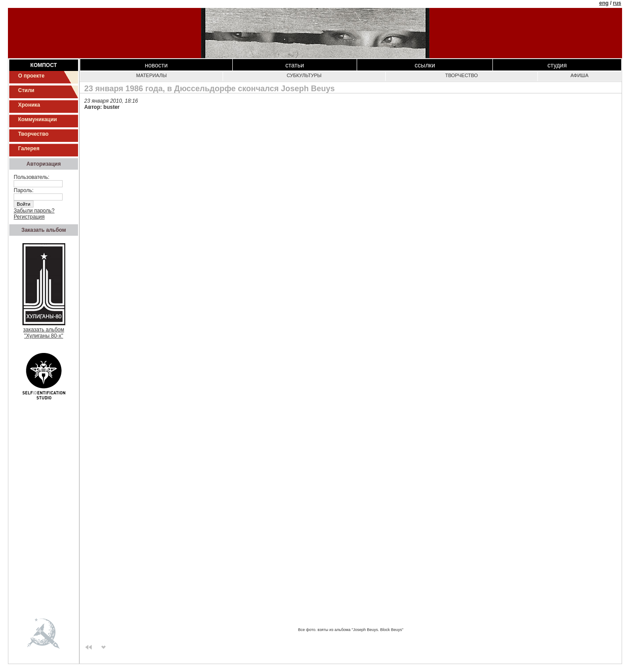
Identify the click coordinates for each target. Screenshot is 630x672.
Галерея (29, 149)
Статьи (294, 65)
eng (604, 3)
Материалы (151, 75)
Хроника (29, 105)
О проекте (31, 76)
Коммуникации (37, 119)
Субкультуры (304, 75)
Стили (26, 90)
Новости (157, 65)
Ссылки (425, 65)
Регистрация (29, 217)
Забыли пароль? (34, 211)
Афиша (580, 75)
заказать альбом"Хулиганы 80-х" (44, 330)
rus (617, 3)
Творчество (33, 134)
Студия (557, 65)
